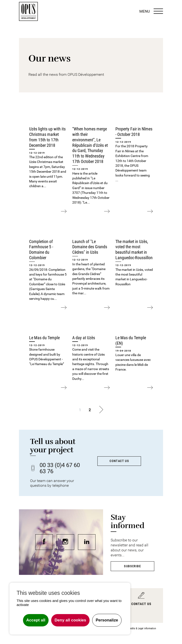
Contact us (119, 461)
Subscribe (132, 566)
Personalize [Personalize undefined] (107, 620)
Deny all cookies (70, 620)
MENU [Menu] (151, 11)
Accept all (36, 620)
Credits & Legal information (142, 628)
